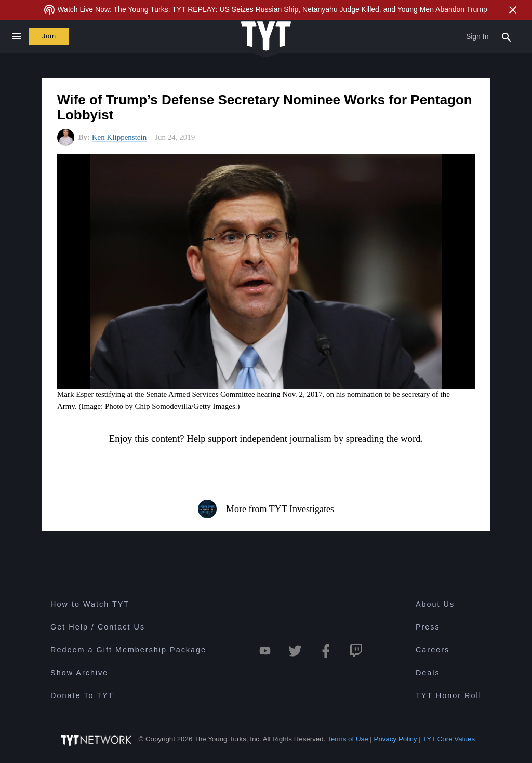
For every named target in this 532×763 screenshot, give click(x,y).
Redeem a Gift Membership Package (128, 650)
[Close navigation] (16, 36)
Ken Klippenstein (119, 137)
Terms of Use (348, 739)
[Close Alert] (513, 10)
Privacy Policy (396, 739)
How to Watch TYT (90, 604)
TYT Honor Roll (449, 695)
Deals (428, 673)
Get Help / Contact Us (98, 627)
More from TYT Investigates (266, 509)
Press (428, 627)
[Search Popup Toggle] (507, 36)
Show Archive (79, 673)
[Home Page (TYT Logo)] (266, 37)
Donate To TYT (82, 695)
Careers (433, 650)
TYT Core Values (449, 739)
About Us (435, 604)
